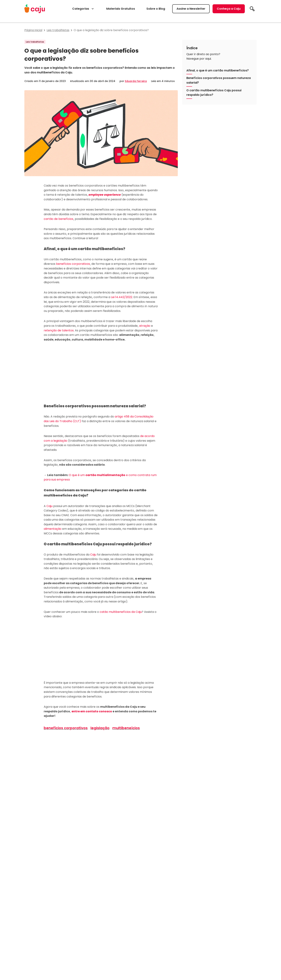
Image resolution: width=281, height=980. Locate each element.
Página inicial (33, 30)
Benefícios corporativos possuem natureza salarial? (219, 80)
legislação (100, 728)
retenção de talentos (59, 330)
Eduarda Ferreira (136, 81)
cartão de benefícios (59, 219)
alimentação (53, 529)
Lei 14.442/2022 (122, 297)
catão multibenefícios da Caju (121, 612)
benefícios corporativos (73, 264)
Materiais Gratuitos (121, 9)
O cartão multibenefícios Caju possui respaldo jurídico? (214, 93)
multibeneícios (126, 728)
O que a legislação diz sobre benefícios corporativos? (111, 30)
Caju (49, 506)
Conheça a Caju (229, 9)
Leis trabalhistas (58, 30)
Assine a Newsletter (191, 9)
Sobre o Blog (156, 9)
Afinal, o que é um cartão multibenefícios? (218, 70)
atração (145, 326)
